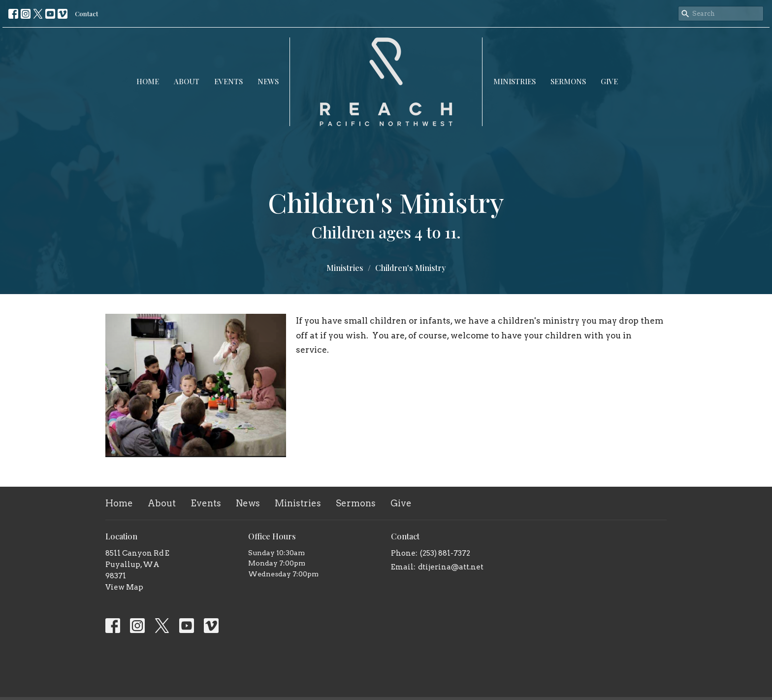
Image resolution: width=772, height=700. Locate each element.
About (187, 81)
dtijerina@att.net (451, 567)
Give (609, 81)
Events (228, 81)
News (268, 81)
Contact (86, 14)
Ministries (515, 81)
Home (148, 81)
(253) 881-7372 (445, 553)
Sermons (568, 81)
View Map (124, 587)
